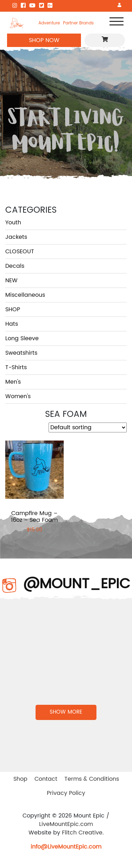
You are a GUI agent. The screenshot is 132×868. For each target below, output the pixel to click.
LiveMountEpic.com (66, 824)
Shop (20, 779)
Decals (15, 266)
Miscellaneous (25, 295)
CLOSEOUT (20, 252)
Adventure (49, 23)
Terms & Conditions (92, 779)
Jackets (16, 237)
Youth (13, 223)
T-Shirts (16, 367)
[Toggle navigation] (117, 23)
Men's (13, 382)
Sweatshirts (21, 353)
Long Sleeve (22, 338)
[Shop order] (88, 427)
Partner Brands (78, 23)
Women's (18, 396)
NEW (11, 281)
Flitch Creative (82, 833)
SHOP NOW (44, 40)
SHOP (13, 309)
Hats (12, 324)
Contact (46, 779)
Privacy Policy (66, 793)
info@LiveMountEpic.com (66, 847)
